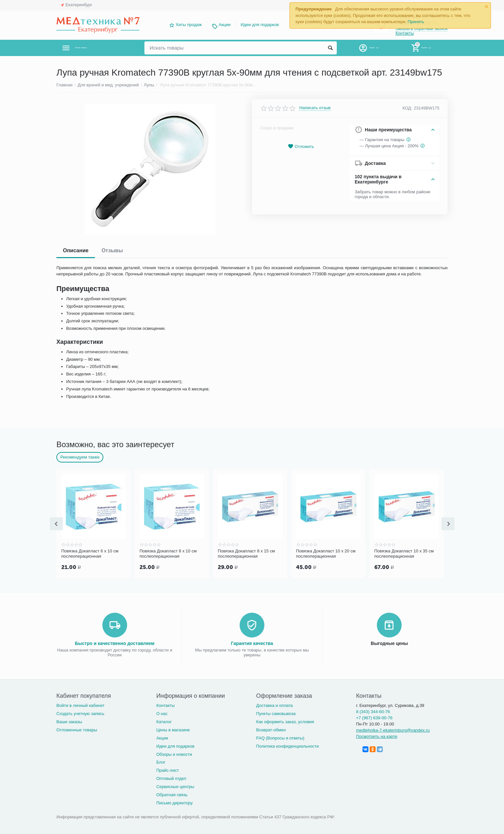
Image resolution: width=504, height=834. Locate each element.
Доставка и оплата (274, 705)
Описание (76, 250)
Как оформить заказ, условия (285, 721)
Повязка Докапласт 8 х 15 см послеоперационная (246, 554)
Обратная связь (172, 794)
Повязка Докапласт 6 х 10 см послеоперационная (90, 554)
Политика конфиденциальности (288, 746)
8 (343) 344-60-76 (373, 711)
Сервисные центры (175, 786)
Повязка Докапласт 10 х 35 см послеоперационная (404, 554)
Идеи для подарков (260, 25)
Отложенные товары (77, 729)
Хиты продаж (189, 25)
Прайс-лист (167, 770)
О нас (162, 713)
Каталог (164, 721)
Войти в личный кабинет (81, 705)
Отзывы (112, 250)
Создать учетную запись (80, 713)
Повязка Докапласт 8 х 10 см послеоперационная (168, 554)
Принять (416, 22)
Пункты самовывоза (276, 713)
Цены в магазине (173, 729)
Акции (225, 25)
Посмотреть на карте (377, 736)
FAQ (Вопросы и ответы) (280, 737)
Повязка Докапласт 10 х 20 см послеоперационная (326, 554)
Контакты (405, 34)
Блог (161, 761)
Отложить (301, 146)
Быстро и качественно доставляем (115, 643)
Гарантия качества (252, 643)
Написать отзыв (315, 108)
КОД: (407, 108)
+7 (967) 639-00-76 (374, 717)
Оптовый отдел (171, 778)
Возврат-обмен (271, 729)
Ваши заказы (69, 721)
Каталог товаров (95, 48)
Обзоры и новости (174, 754)
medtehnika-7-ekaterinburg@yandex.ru (393, 730)
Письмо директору (174, 802)
